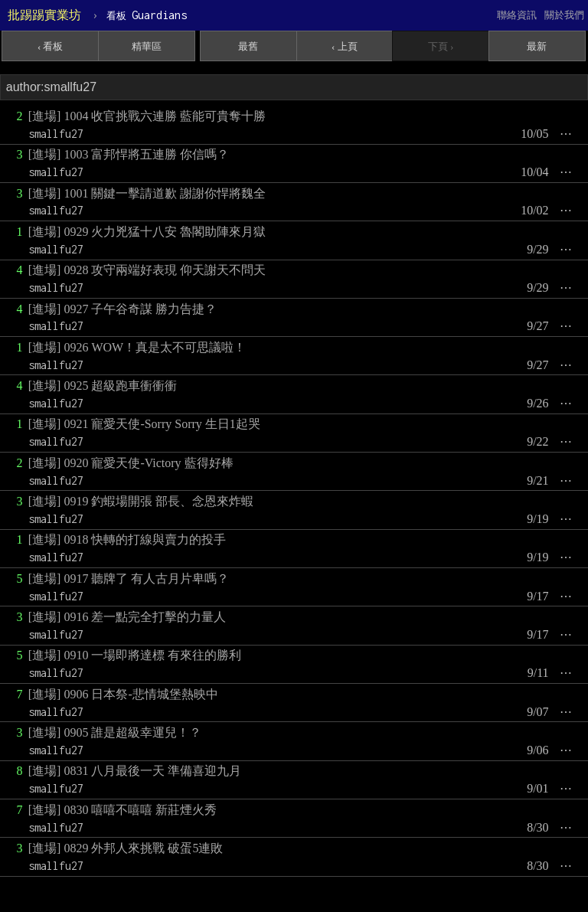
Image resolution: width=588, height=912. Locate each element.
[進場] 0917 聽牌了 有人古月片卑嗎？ (129, 579)
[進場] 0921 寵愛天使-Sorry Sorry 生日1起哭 (144, 424)
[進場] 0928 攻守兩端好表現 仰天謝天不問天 (147, 270)
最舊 (248, 46)
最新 (537, 46)
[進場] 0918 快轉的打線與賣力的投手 (127, 539)
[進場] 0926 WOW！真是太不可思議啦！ (137, 347)
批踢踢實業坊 (44, 15)
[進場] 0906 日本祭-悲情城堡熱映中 (123, 694)
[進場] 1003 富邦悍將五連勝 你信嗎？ (129, 154)
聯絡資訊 (517, 15)
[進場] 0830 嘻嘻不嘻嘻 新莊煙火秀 (123, 810)
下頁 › (441, 46)
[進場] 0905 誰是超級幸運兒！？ (115, 732)
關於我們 (564, 15)
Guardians (147, 15)
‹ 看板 (51, 46)
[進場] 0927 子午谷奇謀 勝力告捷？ (123, 309)
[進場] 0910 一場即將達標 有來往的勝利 (135, 655)
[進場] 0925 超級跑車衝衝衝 (103, 386)
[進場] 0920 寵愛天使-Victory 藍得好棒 (131, 463)
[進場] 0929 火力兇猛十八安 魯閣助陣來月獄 (147, 232)
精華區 (147, 46)
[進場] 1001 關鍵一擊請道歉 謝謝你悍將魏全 (147, 193)
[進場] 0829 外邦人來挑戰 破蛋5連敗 (126, 848)
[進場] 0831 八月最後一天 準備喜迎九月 (135, 771)
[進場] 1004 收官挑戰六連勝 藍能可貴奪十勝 (147, 116)
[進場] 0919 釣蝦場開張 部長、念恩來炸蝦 (141, 501)
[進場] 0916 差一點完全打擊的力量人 (127, 617)
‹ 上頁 (345, 46)
